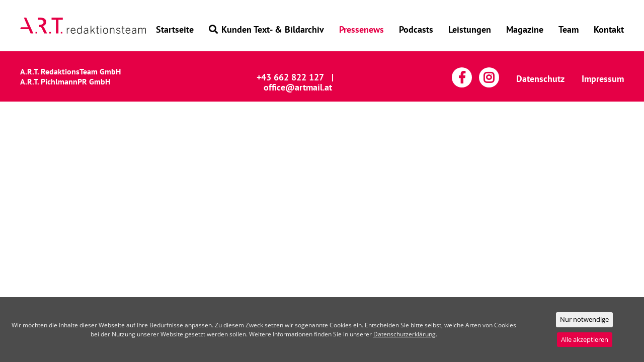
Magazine (525, 29)
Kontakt (609, 29)
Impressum (603, 79)
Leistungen (470, 29)
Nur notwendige (584, 319)
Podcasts (416, 29)
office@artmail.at (298, 87)
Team (569, 29)
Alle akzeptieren (585, 339)
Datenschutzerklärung (405, 334)
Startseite (175, 29)
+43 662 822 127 (290, 77)
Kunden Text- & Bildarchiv (266, 29)
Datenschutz (540, 79)
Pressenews (361, 29)
